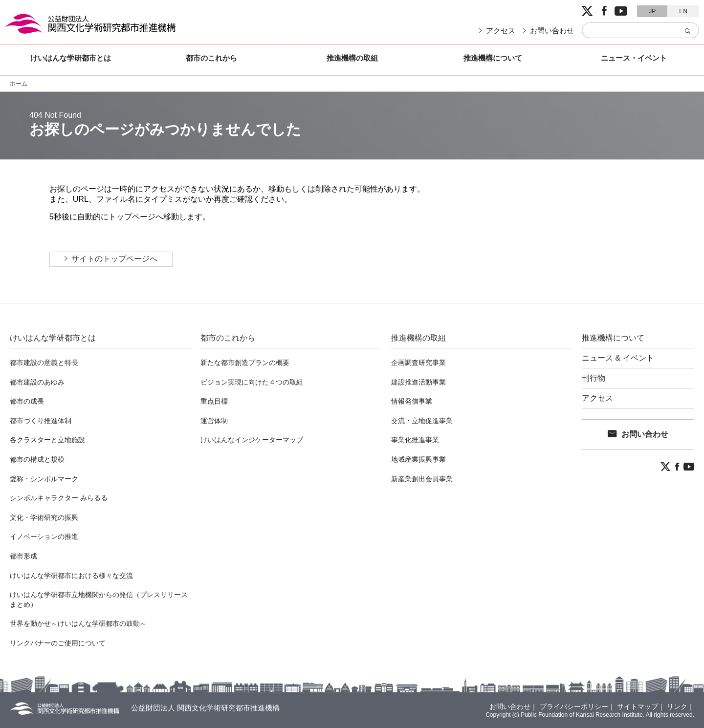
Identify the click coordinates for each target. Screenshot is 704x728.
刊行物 (594, 378)
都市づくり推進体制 (41, 421)
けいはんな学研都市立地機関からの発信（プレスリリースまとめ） (99, 600)
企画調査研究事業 (418, 363)
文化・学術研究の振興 (44, 517)
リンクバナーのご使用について (58, 643)
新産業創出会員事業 (422, 479)
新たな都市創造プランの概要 (245, 363)
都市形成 (23, 556)
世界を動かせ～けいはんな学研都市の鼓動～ (78, 623)
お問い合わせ (552, 31)
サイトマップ (638, 707)
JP (652, 11)
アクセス (501, 31)
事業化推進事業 (415, 440)
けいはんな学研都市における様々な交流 (71, 576)
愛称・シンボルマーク (44, 479)
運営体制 (214, 421)
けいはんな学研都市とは (71, 58)
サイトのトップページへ (114, 259)
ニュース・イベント (634, 58)
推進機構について (493, 58)
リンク (677, 707)
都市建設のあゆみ (37, 382)
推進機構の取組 (352, 58)
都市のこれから (211, 58)
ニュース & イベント (618, 358)
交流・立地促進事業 (422, 421)
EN (683, 11)
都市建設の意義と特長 (44, 363)
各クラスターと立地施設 (47, 440)
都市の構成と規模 (37, 459)
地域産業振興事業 (418, 459)
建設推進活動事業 (418, 382)
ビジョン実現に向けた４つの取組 (252, 382)
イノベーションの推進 (44, 536)
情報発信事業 (412, 401)
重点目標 (214, 401)
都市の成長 (27, 401)
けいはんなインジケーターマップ (252, 440)
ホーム (19, 84)
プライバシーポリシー (574, 707)
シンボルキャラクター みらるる (59, 498)
